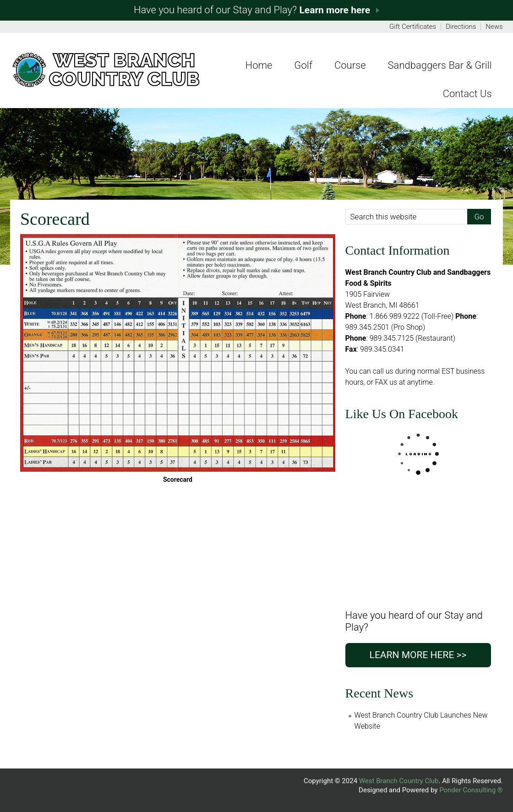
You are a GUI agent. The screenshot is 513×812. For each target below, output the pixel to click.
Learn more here (335, 10)
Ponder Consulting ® (471, 790)
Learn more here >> (418, 655)
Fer (106, 70)
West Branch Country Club (399, 781)
